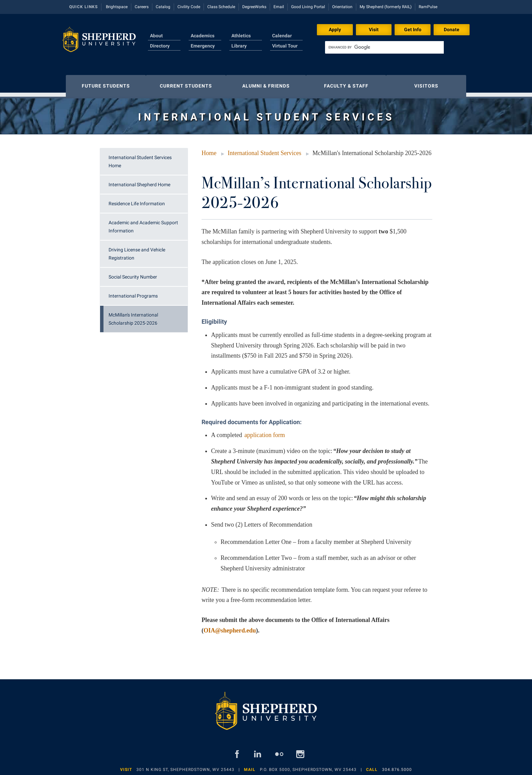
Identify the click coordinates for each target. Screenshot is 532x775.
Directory (160, 46)
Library (239, 46)
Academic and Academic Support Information (143, 223)
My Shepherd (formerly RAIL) (386, 7)
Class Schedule (221, 7)
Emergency (203, 46)
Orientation (342, 7)
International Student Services (264, 150)
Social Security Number (133, 273)
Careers (142, 7)
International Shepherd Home (139, 181)
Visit (374, 30)
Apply (335, 30)
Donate (452, 30)
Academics (203, 36)
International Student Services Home (140, 158)
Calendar (282, 36)
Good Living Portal (308, 7)
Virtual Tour (285, 46)
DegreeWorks (254, 7)
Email (279, 7)
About (156, 36)
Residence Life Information (137, 200)
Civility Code (189, 7)
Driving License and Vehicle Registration (137, 250)
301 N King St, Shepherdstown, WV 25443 (185, 766)
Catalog (163, 7)
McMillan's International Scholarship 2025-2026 (133, 316)
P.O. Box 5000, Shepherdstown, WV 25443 (308, 766)
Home (209, 150)
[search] (384, 47)
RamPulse (428, 7)
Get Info (413, 30)
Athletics (241, 36)
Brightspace (117, 7)
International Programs (133, 292)
